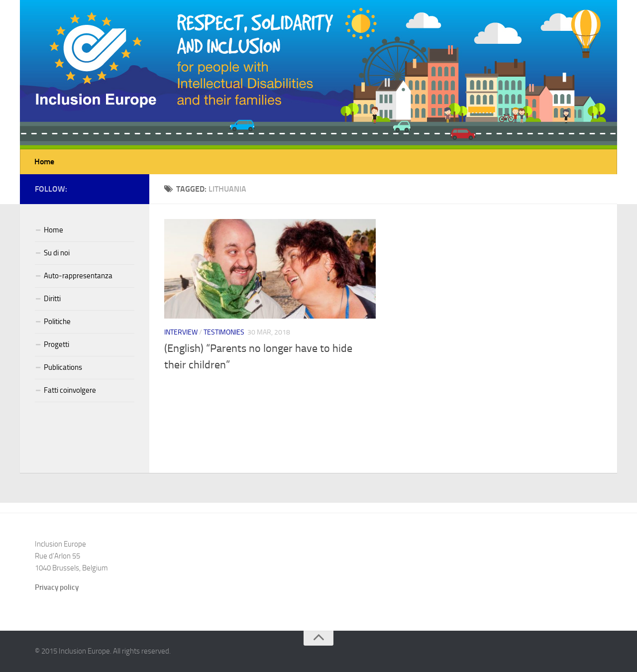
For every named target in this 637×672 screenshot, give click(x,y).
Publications (63, 367)
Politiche (57, 322)
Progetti (56, 344)
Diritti (52, 299)
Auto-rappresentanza (78, 276)
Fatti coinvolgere (70, 390)
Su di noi (57, 253)
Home (44, 162)
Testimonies (224, 332)
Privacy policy (57, 587)
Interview (181, 332)
